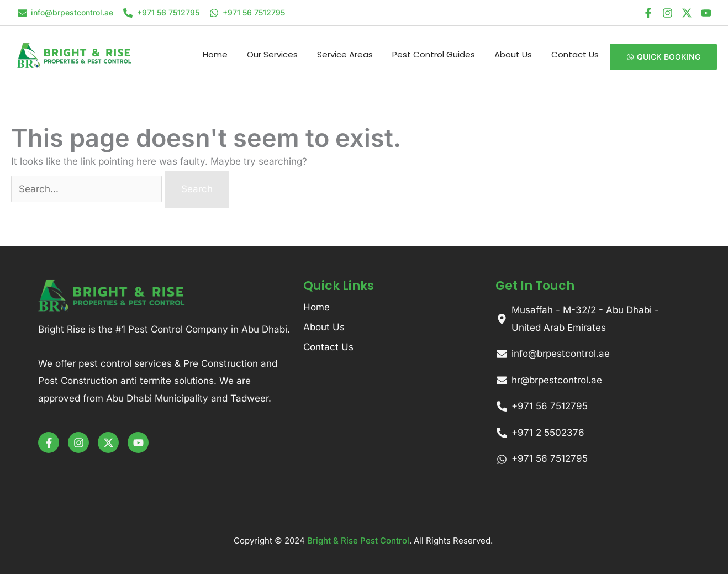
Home (215, 54)
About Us (513, 54)
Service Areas (345, 54)
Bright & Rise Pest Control (358, 541)
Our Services (272, 54)
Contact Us (575, 54)
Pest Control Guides (434, 54)
